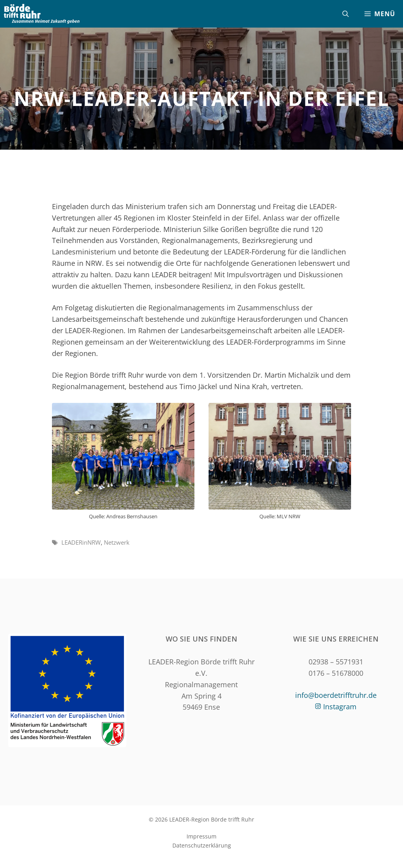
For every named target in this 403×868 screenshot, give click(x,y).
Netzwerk (117, 542)
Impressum (201, 836)
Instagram (340, 707)
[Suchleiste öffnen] (346, 14)
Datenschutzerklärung (202, 845)
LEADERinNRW (81, 542)
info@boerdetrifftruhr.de (336, 695)
